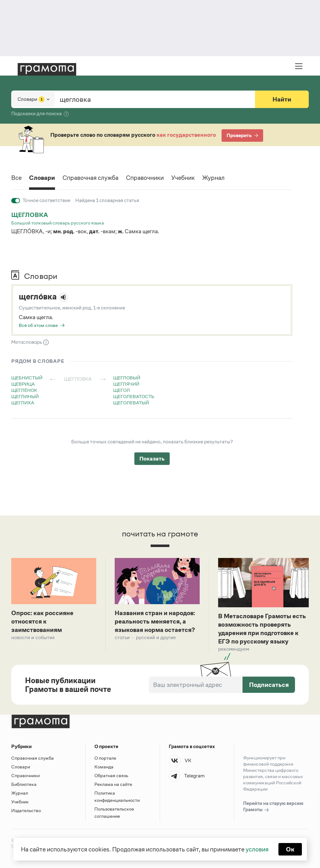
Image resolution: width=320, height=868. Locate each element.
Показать (152, 459)
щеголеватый (131, 403)
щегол (122, 390)
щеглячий (126, 384)
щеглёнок (24, 390)
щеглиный (25, 396)
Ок (290, 849)
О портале (105, 758)
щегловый (127, 378)
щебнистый (27, 378)
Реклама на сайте (113, 784)
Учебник (183, 178)
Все (16, 178)
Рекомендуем (234, 649)
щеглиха (23, 403)
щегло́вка (38, 297)
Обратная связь (111, 775)
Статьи (122, 637)
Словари (42, 178)
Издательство (26, 810)
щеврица (23, 384)
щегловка (30, 215)
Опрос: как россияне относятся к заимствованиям (42, 621)
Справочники (145, 178)
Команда (104, 767)
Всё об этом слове (38, 325)
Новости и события (33, 637)
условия (257, 849)
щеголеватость (134, 396)
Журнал (213, 178)
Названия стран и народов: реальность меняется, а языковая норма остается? (155, 621)
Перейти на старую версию (273, 807)
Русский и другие (156, 637)
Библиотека (24, 784)
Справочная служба (90, 178)
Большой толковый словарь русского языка (58, 223)
